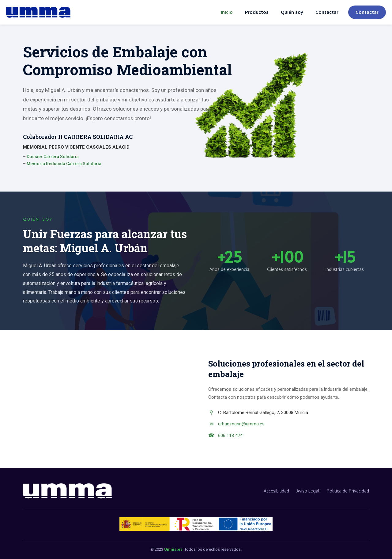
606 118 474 (230, 435)
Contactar (327, 12)
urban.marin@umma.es (241, 424)
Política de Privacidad (348, 491)
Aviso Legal (308, 491)
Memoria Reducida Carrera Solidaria (64, 164)
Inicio (227, 12)
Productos (257, 12)
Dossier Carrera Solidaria (53, 157)
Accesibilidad (276, 491)
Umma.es (173, 549)
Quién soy (292, 12)
